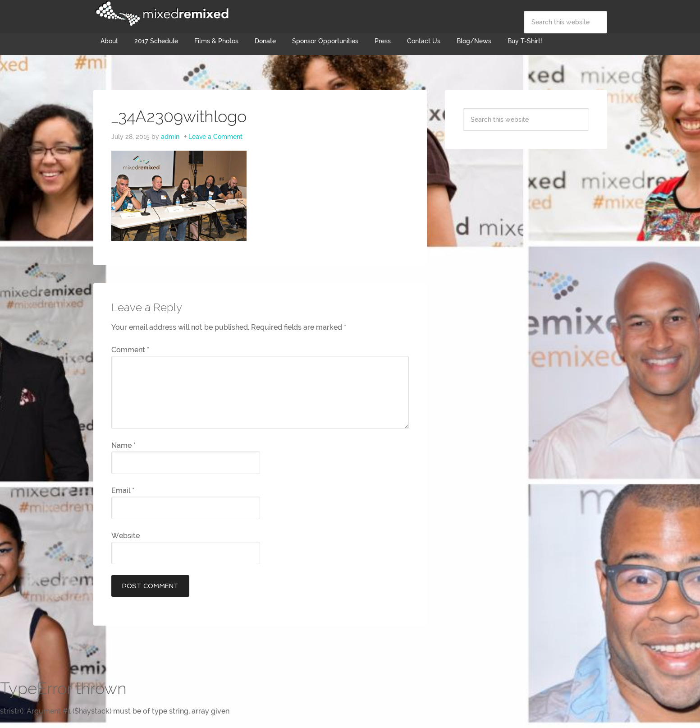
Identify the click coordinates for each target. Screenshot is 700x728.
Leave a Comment (215, 137)
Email (123, 491)
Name (124, 445)
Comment (130, 350)
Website (126, 536)
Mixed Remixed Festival (161, 14)
